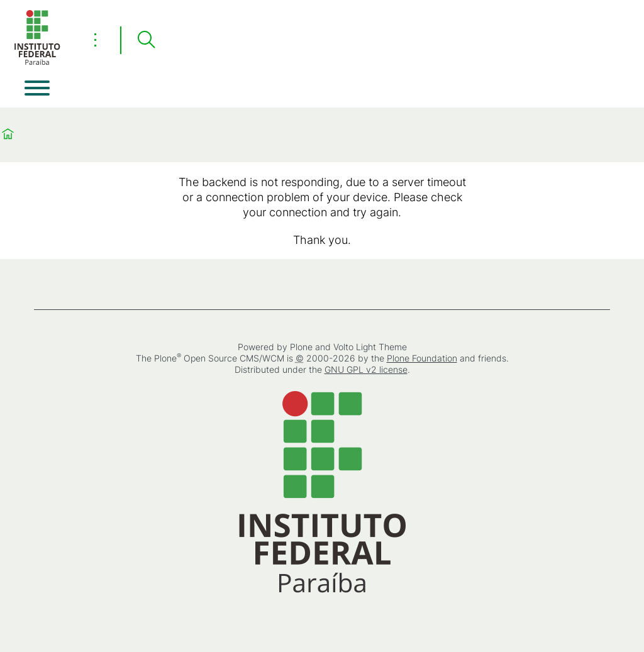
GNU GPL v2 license (366, 369)
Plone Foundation (422, 358)
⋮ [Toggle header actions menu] (95, 40)
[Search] (146, 40)
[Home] (37, 63)
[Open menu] (37, 88)
